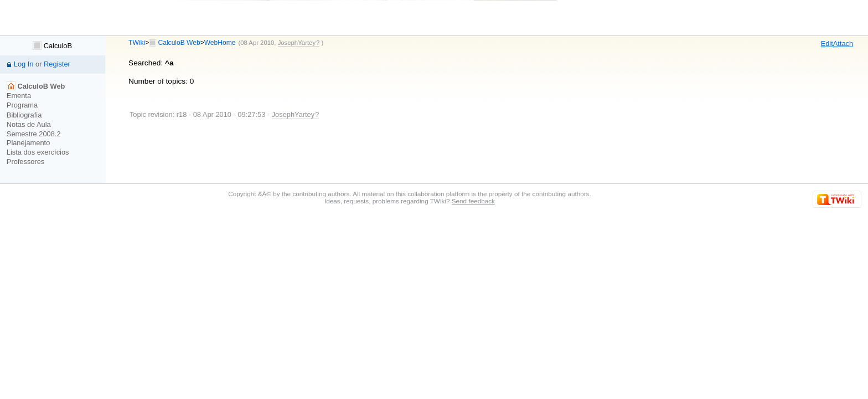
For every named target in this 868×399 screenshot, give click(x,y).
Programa (22, 105)
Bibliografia (24, 115)
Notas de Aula (29, 124)
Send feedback (473, 201)
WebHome (220, 43)
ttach (843, 44)
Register (57, 64)
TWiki (137, 43)
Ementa (19, 96)
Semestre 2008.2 (34, 134)
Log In (24, 64)
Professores (25, 162)
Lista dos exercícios (38, 152)
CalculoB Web (179, 43)
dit (827, 44)
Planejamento (28, 143)
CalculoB (52, 46)
